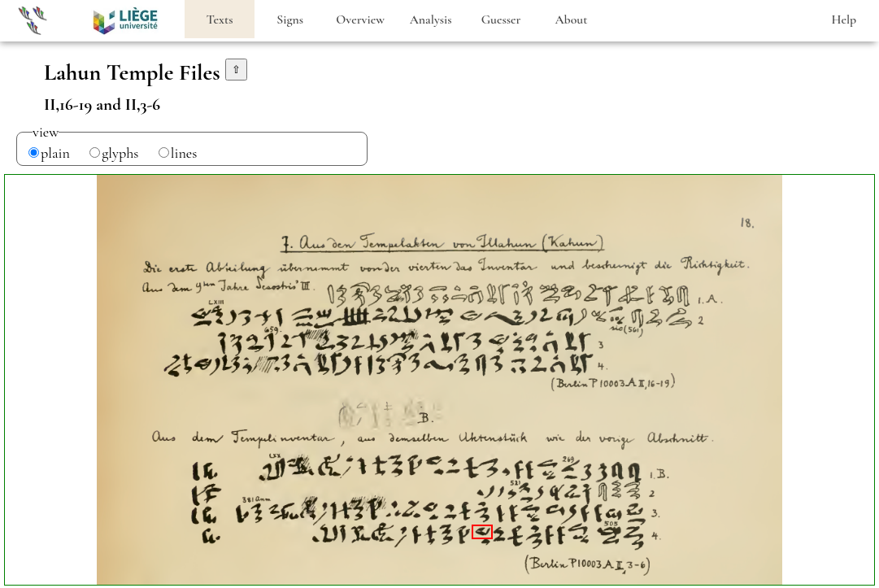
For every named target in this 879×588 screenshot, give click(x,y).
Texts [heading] (220, 20)
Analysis (431, 20)
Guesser (501, 20)
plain (55, 153)
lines (184, 153)
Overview (360, 20)
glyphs (120, 153)
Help (844, 20)
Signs (290, 20)
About (571, 20)
